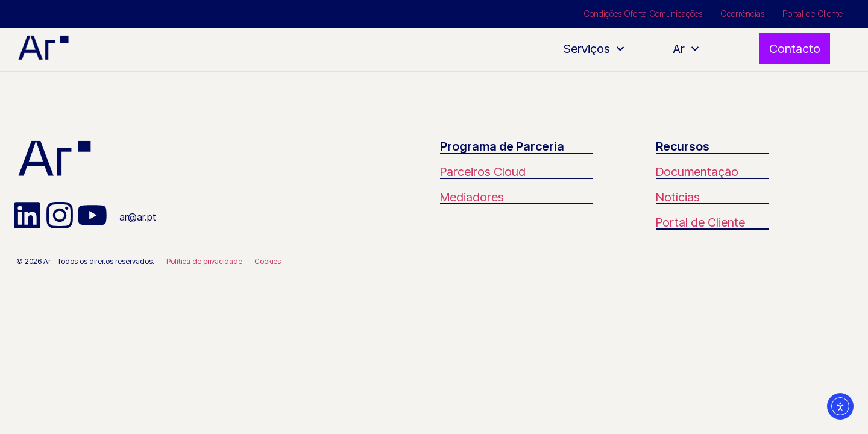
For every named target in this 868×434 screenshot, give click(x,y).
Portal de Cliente (813, 14)
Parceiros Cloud (483, 172)
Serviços (594, 49)
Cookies (268, 261)
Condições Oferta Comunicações (643, 14)
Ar (686, 49)
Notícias (678, 197)
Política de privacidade (204, 261)
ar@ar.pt (137, 217)
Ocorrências (742, 14)
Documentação (697, 172)
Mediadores (472, 197)
